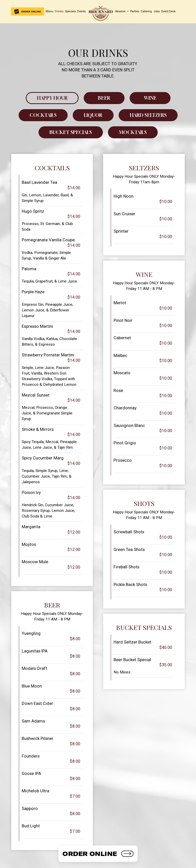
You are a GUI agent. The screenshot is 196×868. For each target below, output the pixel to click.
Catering (146, 11)
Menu (50, 11)
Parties (135, 11)
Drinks (59, 11)
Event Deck (168, 11)
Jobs (157, 11)
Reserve (122, 11)
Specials (70, 11)
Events (82, 11)
